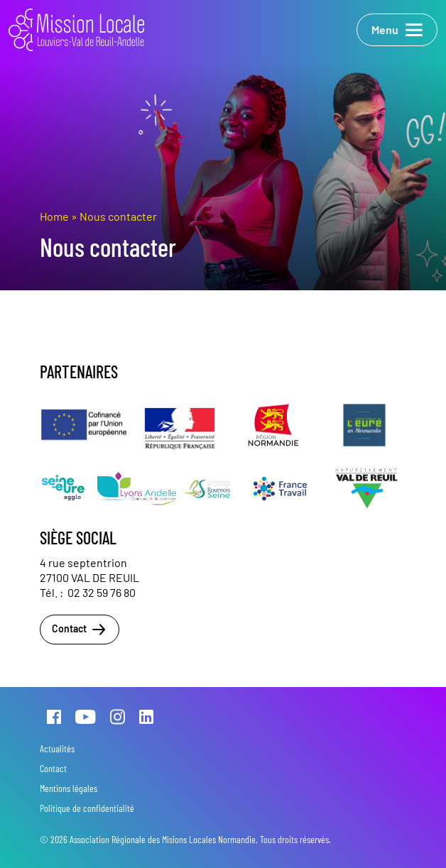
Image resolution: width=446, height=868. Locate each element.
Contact (80, 630)
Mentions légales (69, 788)
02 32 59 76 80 (102, 592)
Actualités (57, 748)
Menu (397, 30)
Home (54, 216)
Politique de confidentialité (87, 808)
